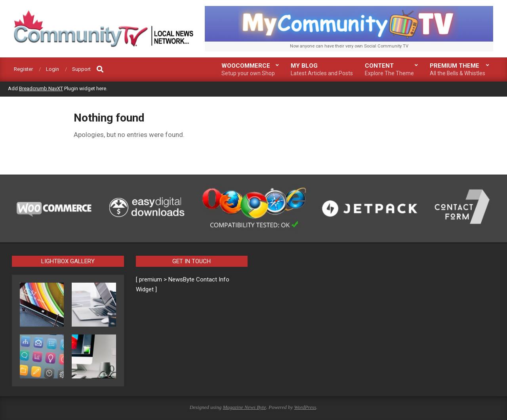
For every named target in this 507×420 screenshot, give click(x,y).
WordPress (305, 407)
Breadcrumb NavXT (41, 88)
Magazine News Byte (244, 407)
